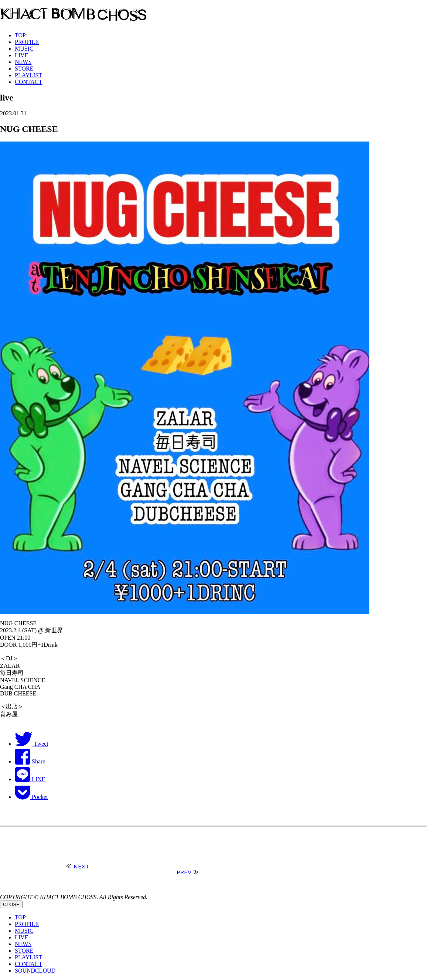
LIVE (21, 55)
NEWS (23, 62)
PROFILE (27, 42)
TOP (20, 35)
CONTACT (28, 82)
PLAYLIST (28, 75)
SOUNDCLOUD (35, 971)
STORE (24, 69)
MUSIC (24, 49)
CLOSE (11, 904)
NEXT (81, 866)
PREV (184, 872)
